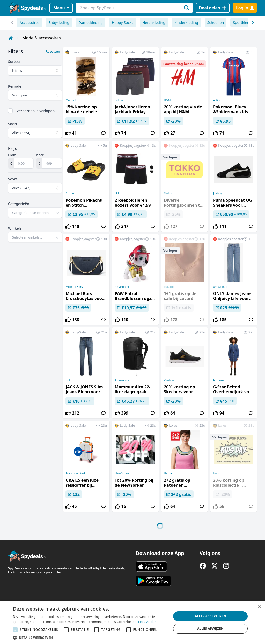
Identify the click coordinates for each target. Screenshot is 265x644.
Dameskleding (91, 22)
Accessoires (30, 22)
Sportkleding (244, 22)
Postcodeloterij (75, 473)
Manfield (71, 100)
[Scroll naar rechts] (13, 23)
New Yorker (122, 473)
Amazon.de (122, 380)
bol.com (120, 100)
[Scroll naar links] (252, 23)
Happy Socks (123, 22)
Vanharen (170, 380)
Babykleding (59, 22)
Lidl (117, 193)
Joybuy (217, 193)
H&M (167, 100)
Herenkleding (154, 22)
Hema (168, 473)
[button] (90, 638)
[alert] (132, 622)
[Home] (11, 38)
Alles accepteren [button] (211, 616)
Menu (61, 8)
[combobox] (35, 213)
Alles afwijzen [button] (210, 629)
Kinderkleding (186, 22)
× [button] (259, 607)
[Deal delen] (213, 8)
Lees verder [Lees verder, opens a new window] (147, 622)
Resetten (53, 51)
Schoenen (216, 22)
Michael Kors (74, 287)
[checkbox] (10, 111)
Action (217, 100)
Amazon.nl (122, 287)
